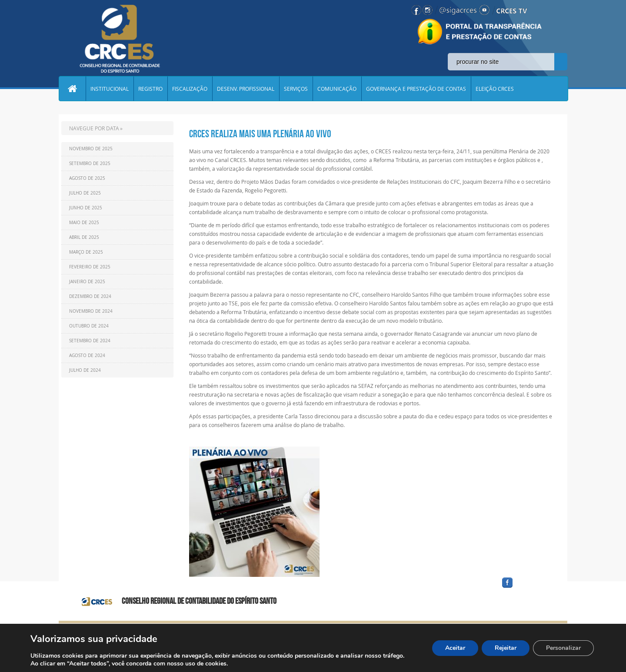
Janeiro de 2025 (87, 282)
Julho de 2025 (85, 193)
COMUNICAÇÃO (337, 89)
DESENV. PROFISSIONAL (246, 89)
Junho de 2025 (86, 208)
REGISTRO (150, 89)
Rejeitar (506, 648)
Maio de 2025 (84, 223)
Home (72, 89)
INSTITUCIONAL (110, 89)
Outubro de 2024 (89, 326)
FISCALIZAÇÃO (190, 89)
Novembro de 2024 (91, 311)
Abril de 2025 (84, 237)
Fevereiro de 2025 (90, 267)
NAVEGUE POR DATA (94, 128)
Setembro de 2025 (90, 164)
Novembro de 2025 (91, 149)
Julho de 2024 (85, 370)
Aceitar (455, 648)
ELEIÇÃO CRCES (495, 89)
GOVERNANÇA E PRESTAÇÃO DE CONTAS (416, 89)
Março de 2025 (86, 252)
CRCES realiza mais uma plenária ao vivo (260, 134)
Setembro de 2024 (90, 341)
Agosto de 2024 (87, 356)
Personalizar (563, 648)
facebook (528, 588)
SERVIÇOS (296, 89)
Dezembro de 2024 (90, 296)
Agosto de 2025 (87, 178)
